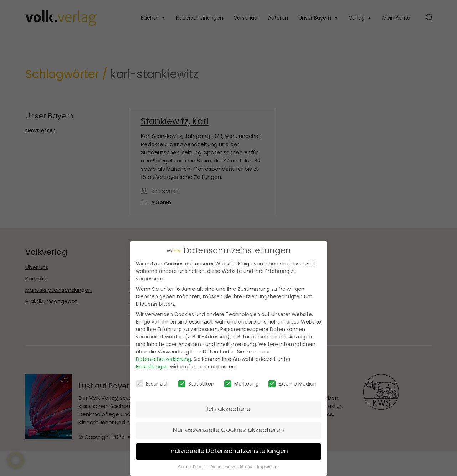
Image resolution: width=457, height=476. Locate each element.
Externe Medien (292, 383)
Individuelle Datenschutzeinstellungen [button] (229, 451)
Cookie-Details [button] (192, 467)
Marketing (242, 383)
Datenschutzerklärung (163, 359)
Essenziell (152, 383)
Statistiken (196, 383)
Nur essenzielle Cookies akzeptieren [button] (229, 430)
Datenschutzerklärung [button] (232, 467)
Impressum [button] (268, 467)
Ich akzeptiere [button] (229, 409)
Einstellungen (152, 367)
